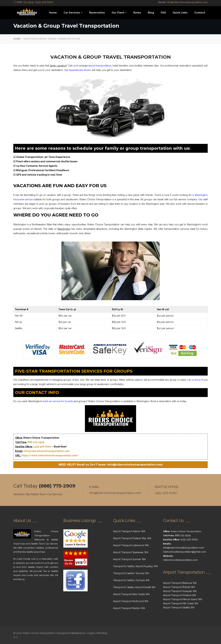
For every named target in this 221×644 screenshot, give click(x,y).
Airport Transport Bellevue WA (180, 583)
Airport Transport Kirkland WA (179, 595)
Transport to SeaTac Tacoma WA (131, 573)
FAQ (163, 13)
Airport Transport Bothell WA (179, 587)
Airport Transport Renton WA (129, 608)
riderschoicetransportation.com (180, 560)
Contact (200, 13)
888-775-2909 (36, 442)
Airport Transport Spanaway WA (131, 552)
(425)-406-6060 (44, 2)
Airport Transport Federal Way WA (132, 538)
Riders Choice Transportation (39, 633)
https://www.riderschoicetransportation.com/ (50, 455)
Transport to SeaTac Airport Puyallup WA (135, 566)
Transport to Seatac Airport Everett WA (134, 587)
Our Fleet (119, 13)
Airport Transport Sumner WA (129, 559)
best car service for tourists (58, 401)
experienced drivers (80, 70)
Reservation (97, 13)
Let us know (194, 380)
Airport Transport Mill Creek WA (181, 603)
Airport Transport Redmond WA (131, 601)
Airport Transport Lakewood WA (131, 545)
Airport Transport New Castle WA (131, 594)
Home (53, 13)
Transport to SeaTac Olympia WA (131, 580)
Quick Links (180, 13)
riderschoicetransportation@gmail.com (185, 552)
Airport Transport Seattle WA (179, 608)
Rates (137, 13)
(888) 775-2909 (25, 2)
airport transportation (100, 66)
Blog (151, 13)
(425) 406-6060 (42, 447)
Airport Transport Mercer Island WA (183, 599)
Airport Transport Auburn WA (129, 531)
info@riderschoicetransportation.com (187, 2)
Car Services (73, 13)
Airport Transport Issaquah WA (180, 591)
